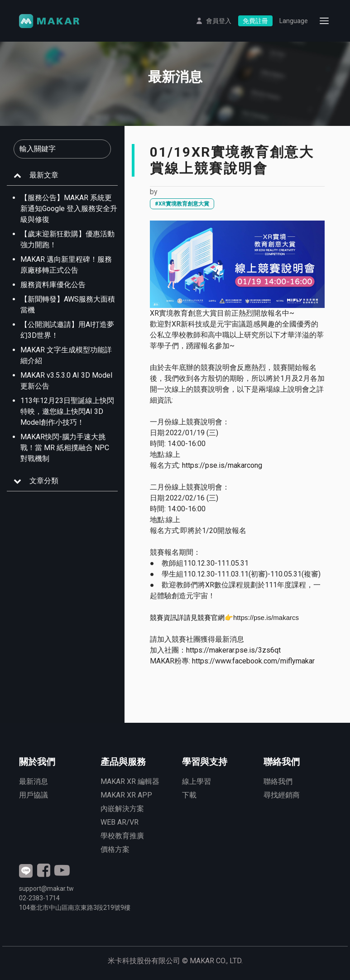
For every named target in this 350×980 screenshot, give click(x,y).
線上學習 (197, 781)
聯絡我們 (278, 781)
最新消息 (34, 781)
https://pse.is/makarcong (222, 465)
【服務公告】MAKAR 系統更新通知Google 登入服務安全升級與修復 (69, 209)
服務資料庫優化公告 (53, 285)
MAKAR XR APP (126, 795)
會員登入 (219, 21)
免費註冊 (255, 21)
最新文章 (44, 175)
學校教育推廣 (122, 836)
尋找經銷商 (282, 795)
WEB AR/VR (120, 822)
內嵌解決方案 (122, 809)
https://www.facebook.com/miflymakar (253, 661)
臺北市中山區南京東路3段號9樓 (75, 908)
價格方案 (115, 849)
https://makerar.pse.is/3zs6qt (233, 650)
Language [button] (294, 21)
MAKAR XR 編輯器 (130, 781)
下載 (189, 795)
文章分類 (44, 481)
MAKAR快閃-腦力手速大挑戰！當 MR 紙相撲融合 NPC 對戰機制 (65, 448)
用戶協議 (34, 795)
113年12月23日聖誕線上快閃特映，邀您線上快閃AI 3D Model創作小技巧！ (67, 411)
